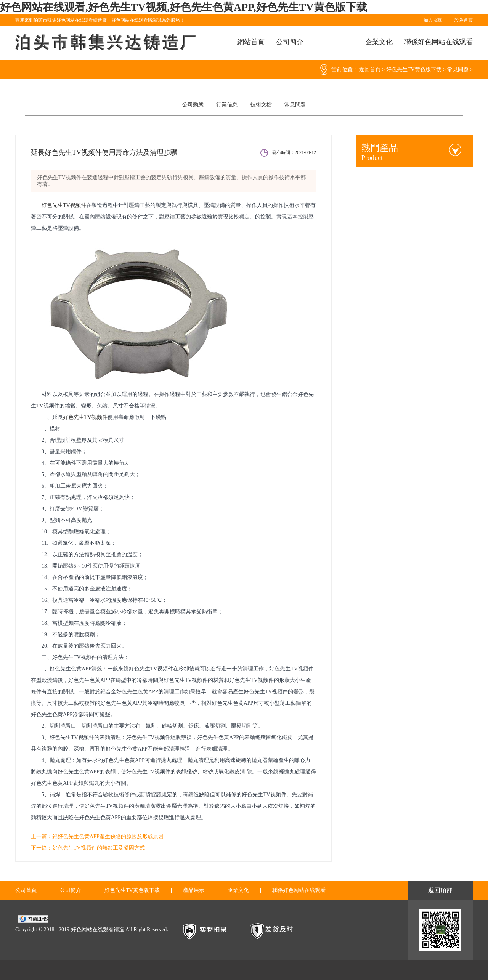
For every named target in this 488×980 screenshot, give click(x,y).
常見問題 (458, 70)
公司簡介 (290, 42)
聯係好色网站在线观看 (438, 42)
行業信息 (227, 105)
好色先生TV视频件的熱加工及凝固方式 (99, 848)
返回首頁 (370, 70)
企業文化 (379, 42)
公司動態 (193, 105)
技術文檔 (261, 105)
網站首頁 (251, 42)
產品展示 (194, 890)
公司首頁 (26, 890)
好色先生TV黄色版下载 (414, 70)
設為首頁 (464, 20)
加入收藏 (433, 20)
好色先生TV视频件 (64, 205)
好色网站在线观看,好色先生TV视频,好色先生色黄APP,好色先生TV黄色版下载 (184, 7)
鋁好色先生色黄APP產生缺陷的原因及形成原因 (108, 836)
